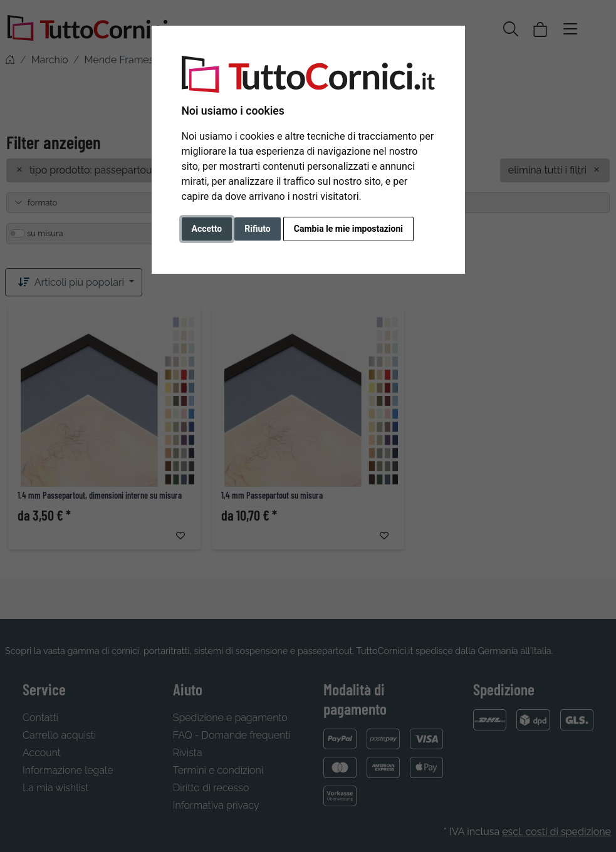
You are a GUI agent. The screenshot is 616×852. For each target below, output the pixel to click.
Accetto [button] (207, 229)
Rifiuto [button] (258, 229)
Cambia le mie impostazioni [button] (348, 229)
